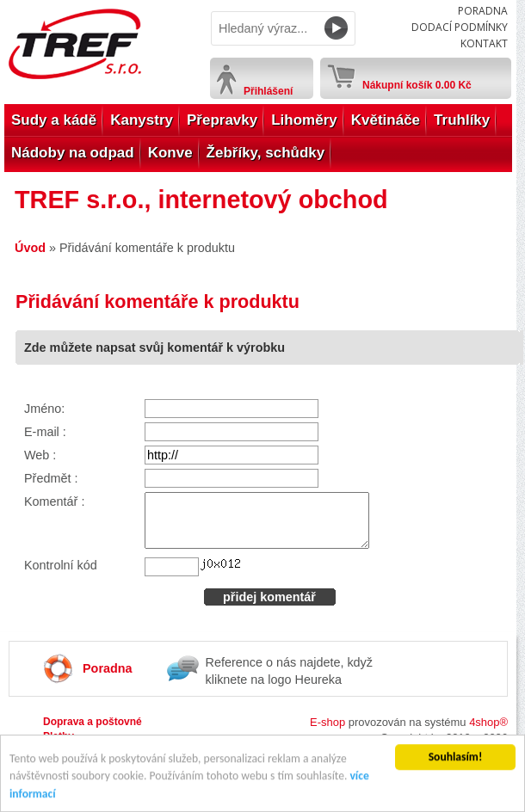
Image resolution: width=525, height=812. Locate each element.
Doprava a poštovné (93, 732)
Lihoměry (304, 120)
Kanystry (142, 120)
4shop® (488, 732)
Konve (170, 153)
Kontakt (484, 43)
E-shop (327, 732)
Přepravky (222, 120)
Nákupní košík (417, 82)
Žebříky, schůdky (266, 153)
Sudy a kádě (54, 120)
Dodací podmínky (460, 27)
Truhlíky (462, 120)
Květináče (386, 120)
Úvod (30, 248)
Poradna (483, 11)
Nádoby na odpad (73, 153)
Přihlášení (268, 91)
